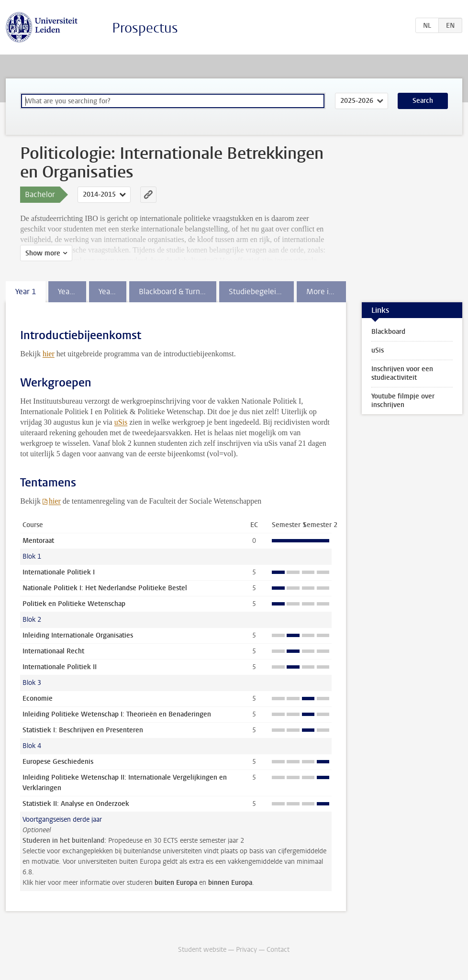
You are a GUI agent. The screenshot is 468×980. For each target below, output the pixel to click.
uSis (121, 422)
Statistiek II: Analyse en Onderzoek (76, 804)
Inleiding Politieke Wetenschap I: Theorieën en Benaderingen (117, 714)
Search (423, 101)
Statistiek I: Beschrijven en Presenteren (83, 730)
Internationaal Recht (53, 651)
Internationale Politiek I (59, 572)
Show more (43, 253)
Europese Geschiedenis (58, 762)
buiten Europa (176, 883)
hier (49, 354)
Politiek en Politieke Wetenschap (74, 604)
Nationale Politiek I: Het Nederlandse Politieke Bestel (105, 588)
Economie (38, 699)
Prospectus (145, 28)
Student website (202, 950)
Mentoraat (38, 541)
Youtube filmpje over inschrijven (403, 401)
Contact (278, 950)
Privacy (246, 950)
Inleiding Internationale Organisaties (78, 635)
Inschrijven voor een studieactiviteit (402, 373)
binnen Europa (230, 883)
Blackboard (388, 332)
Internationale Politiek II (60, 667)
